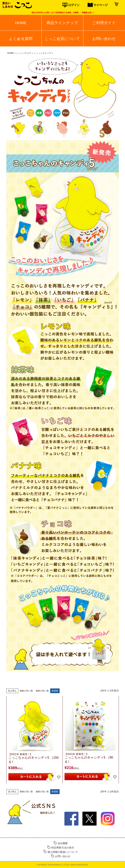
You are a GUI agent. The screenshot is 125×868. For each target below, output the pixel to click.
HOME (21, 23)
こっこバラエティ (25, 53)
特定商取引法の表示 (63, 848)
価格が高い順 (42, 691)
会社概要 (63, 843)
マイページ (100, 5)
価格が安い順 (26, 691)
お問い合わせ (104, 39)
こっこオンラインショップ (17, 5)
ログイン (75, 5)
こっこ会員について (62, 39)
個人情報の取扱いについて (63, 852)
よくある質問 (21, 39)
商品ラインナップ (62, 23)
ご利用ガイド (104, 23)
